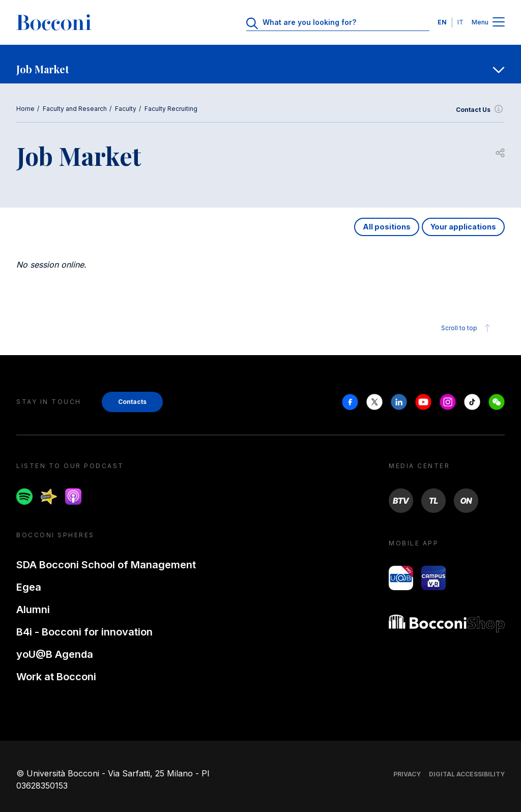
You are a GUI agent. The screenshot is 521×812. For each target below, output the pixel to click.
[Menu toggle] (499, 23)
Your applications (463, 227)
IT (460, 22)
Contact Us (480, 110)
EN (442, 22)
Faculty (126, 109)
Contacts (132, 402)
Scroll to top (467, 328)
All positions (387, 227)
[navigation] (260, 64)
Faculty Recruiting (171, 109)
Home (25, 109)
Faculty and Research (75, 109)
